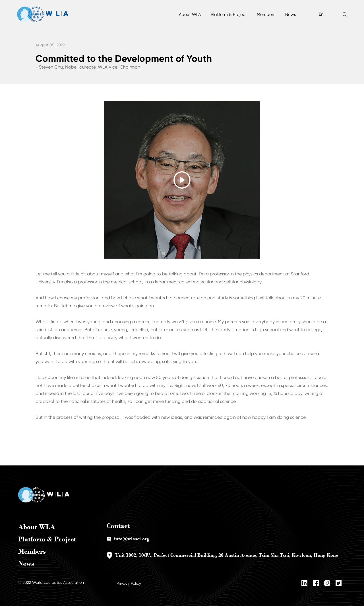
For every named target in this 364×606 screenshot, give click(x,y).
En (321, 14)
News (291, 15)
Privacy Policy (129, 583)
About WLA (190, 15)
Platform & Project (229, 15)
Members (266, 15)
